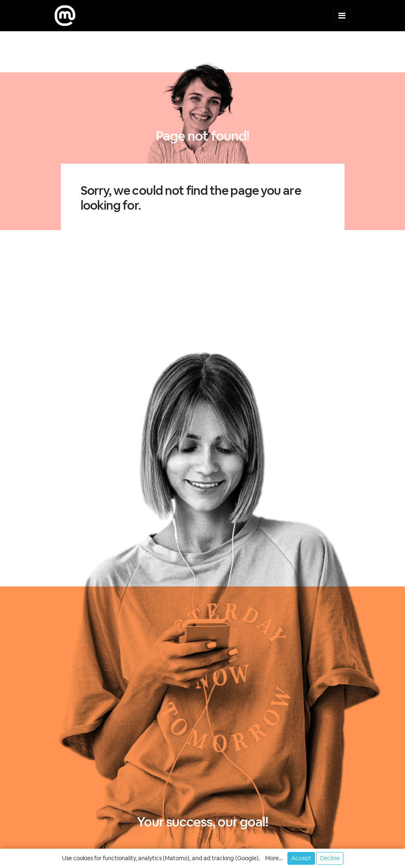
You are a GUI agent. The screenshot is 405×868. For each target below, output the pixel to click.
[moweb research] (65, 16)
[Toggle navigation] (342, 16)
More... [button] (274, 858)
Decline (330, 858)
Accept (301, 858)
